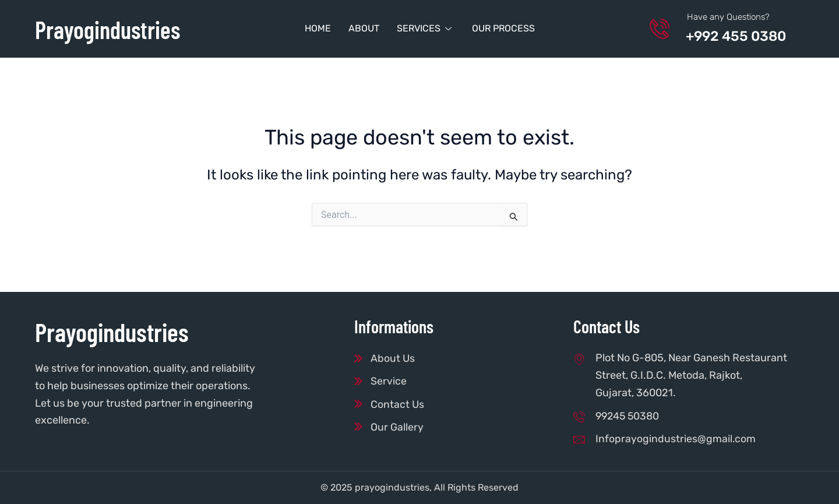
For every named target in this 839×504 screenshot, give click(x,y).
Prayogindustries (112, 29)
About (364, 28)
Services (426, 28)
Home (318, 28)
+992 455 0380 (739, 36)
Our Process (503, 28)
